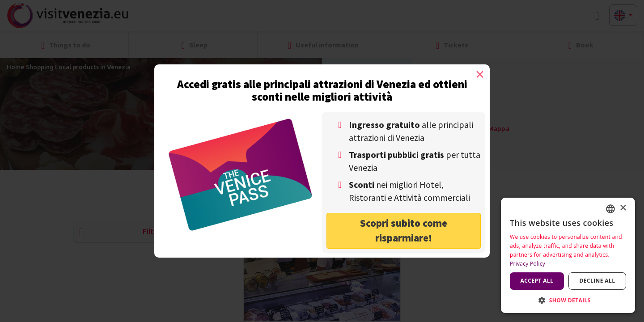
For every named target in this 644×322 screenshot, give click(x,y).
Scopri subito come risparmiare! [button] (404, 230)
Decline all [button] (597, 281)
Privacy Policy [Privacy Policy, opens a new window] (527, 264)
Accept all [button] (537, 281)
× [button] (623, 208)
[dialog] (568, 255)
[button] (568, 300)
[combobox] (610, 209)
